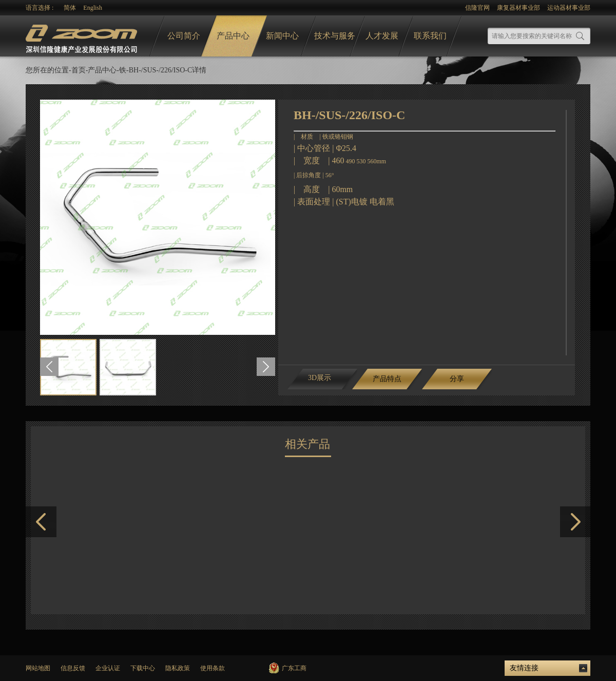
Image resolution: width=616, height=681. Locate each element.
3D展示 (320, 378)
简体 (70, 8)
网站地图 (38, 668)
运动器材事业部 (569, 8)
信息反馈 (73, 668)
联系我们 (430, 36)
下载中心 (143, 668)
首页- (80, 70)
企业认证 (108, 668)
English (93, 8)
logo (83, 36)
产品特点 (387, 379)
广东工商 (294, 668)
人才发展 (382, 36)
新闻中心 (282, 36)
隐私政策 (178, 668)
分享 (457, 379)
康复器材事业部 (518, 8)
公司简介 (184, 36)
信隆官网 (477, 8)
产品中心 (233, 36)
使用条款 (213, 668)
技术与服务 (335, 36)
